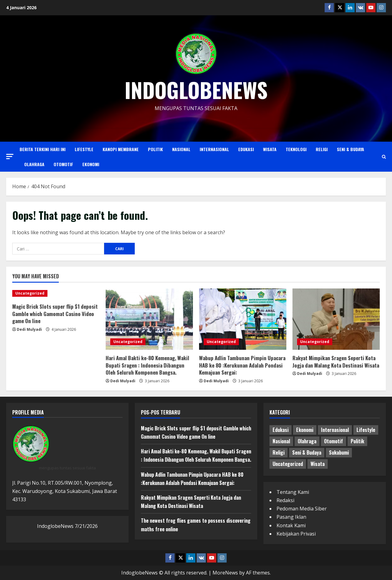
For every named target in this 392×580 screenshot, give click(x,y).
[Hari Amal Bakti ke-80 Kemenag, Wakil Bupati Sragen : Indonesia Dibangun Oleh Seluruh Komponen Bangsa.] (149, 319)
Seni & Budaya (351, 149)
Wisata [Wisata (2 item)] (318, 464)
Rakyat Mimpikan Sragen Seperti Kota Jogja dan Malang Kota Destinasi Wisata (336, 362)
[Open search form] (384, 157)
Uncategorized (30, 293)
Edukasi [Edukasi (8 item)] (281, 430)
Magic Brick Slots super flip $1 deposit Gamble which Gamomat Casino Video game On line (55, 314)
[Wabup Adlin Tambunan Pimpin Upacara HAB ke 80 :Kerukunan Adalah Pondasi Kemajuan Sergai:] (243, 319)
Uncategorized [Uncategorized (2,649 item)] (288, 464)
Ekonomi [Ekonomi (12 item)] (305, 430)
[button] (10, 156)
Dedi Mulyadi (29, 329)
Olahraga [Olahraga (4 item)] (307, 441)
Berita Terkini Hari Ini (43, 149)
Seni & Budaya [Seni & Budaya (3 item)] (307, 452)
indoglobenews (196, 90)
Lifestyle (84, 149)
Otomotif (63, 164)
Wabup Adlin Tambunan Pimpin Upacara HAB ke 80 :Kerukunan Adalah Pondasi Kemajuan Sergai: (242, 365)
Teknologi (296, 149)
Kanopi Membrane (121, 149)
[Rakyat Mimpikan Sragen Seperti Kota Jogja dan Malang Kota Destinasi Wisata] (336, 319)
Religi (322, 149)
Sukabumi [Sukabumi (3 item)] (339, 452)
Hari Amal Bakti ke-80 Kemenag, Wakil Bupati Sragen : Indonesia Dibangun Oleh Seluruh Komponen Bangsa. (147, 365)
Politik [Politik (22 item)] (357, 441)
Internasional (214, 149)
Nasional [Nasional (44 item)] (281, 441)
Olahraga (34, 164)
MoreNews (225, 573)
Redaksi (285, 500)
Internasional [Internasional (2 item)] (335, 430)
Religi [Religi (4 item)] (279, 452)
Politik (155, 149)
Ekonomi (91, 164)
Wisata (270, 149)
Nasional (181, 149)
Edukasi (246, 149)
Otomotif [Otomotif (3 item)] (334, 441)
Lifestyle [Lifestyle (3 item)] (366, 430)
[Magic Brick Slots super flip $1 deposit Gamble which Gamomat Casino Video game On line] (56, 293)
